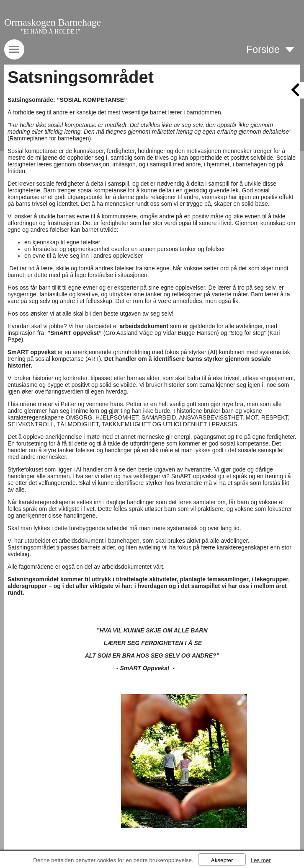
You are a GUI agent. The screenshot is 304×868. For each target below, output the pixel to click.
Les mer (260, 860)
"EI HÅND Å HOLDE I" (50, 32)
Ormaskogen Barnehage (53, 22)
